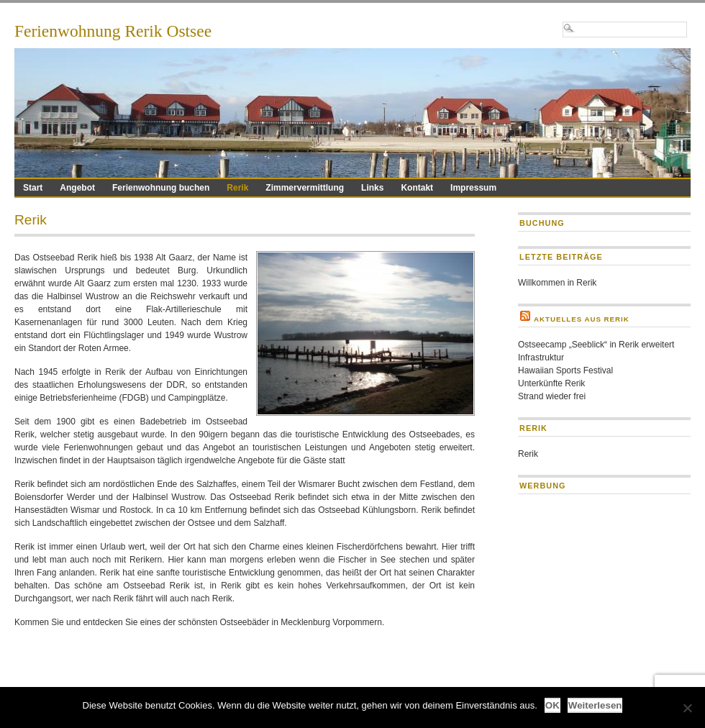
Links (372, 188)
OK (552, 705)
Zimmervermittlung (305, 188)
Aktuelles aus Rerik (582, 319)
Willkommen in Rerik (557, 283)
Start (33, 188)
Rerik (237, 188)
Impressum (473, 188)
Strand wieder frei (552, 396)
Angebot (77, 188)
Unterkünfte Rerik (551, 383)
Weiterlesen (595, 705)
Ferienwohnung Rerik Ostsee (113, 31)
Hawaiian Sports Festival (565, 370)
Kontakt (417, 188)
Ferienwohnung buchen (161, 188)
